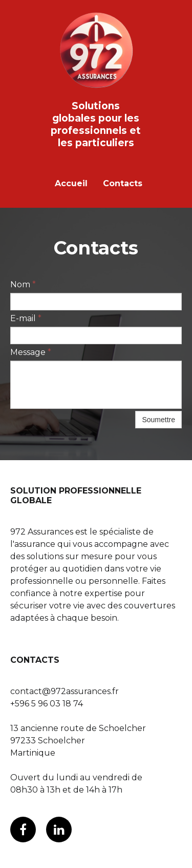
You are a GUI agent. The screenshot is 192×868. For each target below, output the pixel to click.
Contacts (123, 183)
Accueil (71, 183)
